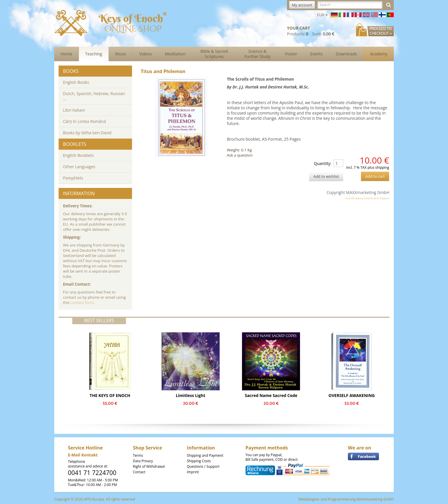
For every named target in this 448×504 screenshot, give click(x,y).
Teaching (94, 54)
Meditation (175, 54)
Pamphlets (73, 178)
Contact (139, 472)
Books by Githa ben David (87, 133)
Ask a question (240, 155)
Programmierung (342, 499)
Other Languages (79, 167)
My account (302, 5)
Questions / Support (203, 466)
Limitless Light (191, 395)
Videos (146, 54)
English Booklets (78, 155)
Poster (291, 54)
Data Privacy (143, 461)
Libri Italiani (74, 110)
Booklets (75, 144)
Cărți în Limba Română (84, 121)
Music (121, 54)
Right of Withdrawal (149, 466)
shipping (382, 167)
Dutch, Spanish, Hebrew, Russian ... (94, 96)
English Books (76, 82)
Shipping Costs (199, 461)
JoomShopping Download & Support (367, 198)
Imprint (193, 472)
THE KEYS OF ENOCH (110, 395)
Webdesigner (309, 499)
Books (71, 71)
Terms (138, 455)
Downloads (346, 54)
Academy (379, 54)
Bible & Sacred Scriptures (214, 54)
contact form (82, 302)
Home (66, 54)
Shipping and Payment (205, 455)
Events (316, 54)
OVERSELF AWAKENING (352, 395)
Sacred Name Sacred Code (271, 395)
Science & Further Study (258, 54)
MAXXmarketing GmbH (375, 499)
